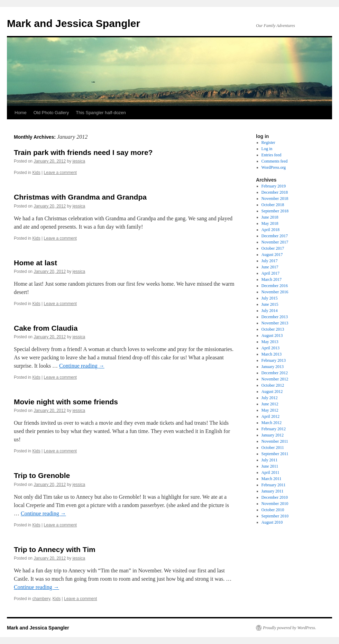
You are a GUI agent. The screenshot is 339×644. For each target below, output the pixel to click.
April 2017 (271, 273)
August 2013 (272, 335)
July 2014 (270, 311)
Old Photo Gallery (51, 113)
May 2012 (270, 410)
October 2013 (273, 329)
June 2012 (270, 404)
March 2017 (272, 279)
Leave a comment (60, 173)
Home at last (35, 263)
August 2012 (272, 392)
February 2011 (274, 485)
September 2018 (275, 211)
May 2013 (270, 342)
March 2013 (272, 354)
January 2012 (273, 435)
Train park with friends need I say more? (83, 152)
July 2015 (270, 298)
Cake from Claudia (46, 328)
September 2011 (275, 454)
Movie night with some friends (66, 402)
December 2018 (275, 192)
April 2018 (271, 230)
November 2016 (275, 292)
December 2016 (275, 286)
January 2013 (273, 367)
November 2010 (275, 504)
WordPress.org (274, 167)
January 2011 (273, 491)
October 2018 (273, 205)
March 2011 (272, 479)
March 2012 (272, 423)
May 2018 (270, 223)
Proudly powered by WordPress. (290, 628)
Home (21, 113)
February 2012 (274, 429)
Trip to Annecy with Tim (55, 549)
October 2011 (273, 448)
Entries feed (272, 155)
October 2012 (273, 385)
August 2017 (272, 255)
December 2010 (275, 497)
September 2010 (275, 516)
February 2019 (274, 186)
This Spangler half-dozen (101, 113)
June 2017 (270, 267)
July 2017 (270, 261)
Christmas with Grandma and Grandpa (80, 197)
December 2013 (275, 317)
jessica (79, 161)
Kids (36, 173)
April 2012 (271, 416)
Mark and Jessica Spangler (74, 23)
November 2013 (275, 323)
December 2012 (275, 373)
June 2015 (270, 304)
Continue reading (82, 366)
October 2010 (273, 510)
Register (268, 142)
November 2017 (275, 242)
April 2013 (271, 348)
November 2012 (275, 379)
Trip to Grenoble (42, 475)
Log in (267, 149)
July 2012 (270, 398)
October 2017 (273, 248)
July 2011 (270, 460)
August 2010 (272, 522)
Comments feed (275, 161)
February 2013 (274, 360)
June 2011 (270, 466)
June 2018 (270, 217)
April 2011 (271, 472)
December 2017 (275, 236)
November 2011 (275, 441)
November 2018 (275, 199)
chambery (41, 599)
